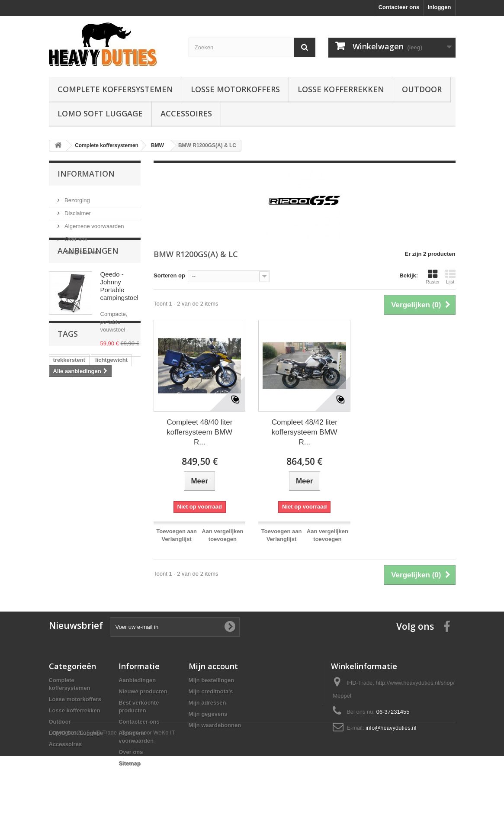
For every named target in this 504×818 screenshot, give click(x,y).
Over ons (75, 236)
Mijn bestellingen (211, 680)
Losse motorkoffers (235, 89)
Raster (433, 277)
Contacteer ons (399, 7)
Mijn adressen (207, 703)
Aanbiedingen (88, 281)
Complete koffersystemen (115, 89)
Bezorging (77, 197)
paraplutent (92, 473)
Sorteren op (169, 275)
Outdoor (422, 89)
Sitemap (130, 763)
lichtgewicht (111, 460)
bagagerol (67, 486)
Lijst (450, 277)
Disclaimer (77, 210)
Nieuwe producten (143, 691)
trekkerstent (69, 460)
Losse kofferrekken (341, 89)
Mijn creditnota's (211, 691)
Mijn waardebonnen (215, 725)
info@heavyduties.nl (391, 728)
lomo (60, 473)
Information (86, 174)
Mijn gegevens (208, 714)
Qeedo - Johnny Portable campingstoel (119, 317)
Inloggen (439, 7)
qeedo (98, 486)
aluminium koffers (77, 512)
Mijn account (213, 666)
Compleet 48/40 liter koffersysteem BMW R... (199, 432)
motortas (65, 499)
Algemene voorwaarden (94, 223)
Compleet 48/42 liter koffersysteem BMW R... (305, 432)
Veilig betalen (81, 249)
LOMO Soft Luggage (100, 113)
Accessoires (186, 113)
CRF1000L (67, 525)
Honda (120, 512)
